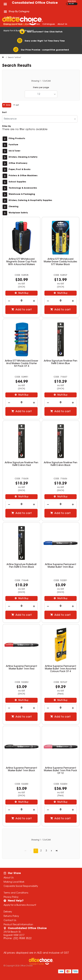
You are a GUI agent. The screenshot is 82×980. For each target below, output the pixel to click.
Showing (41, 81)
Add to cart (23, 310)
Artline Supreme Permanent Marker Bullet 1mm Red (21, 668)
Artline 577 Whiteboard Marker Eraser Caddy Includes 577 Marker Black (60, 262)
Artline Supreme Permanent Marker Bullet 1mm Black (21, 769)
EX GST (67, 4)
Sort (4, 113)
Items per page (41, 88)
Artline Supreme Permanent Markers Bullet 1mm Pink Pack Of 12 (60, 771)
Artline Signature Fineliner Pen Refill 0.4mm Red (21, 464)
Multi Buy (23, 293)
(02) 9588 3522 (22, 938)
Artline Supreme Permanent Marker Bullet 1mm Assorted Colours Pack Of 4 (61, 669)
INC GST (71, 4)
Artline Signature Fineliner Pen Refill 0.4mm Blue (61, 362)
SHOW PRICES (72, 1)
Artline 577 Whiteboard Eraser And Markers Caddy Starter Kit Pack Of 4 (21, 364)
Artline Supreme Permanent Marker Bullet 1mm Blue (61, 566)
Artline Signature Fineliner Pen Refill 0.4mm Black (61, 464)
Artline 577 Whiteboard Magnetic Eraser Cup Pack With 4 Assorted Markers (21, 262)
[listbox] (41, 94)
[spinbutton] (21, 301)
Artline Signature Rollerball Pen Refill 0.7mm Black (21, 566)
